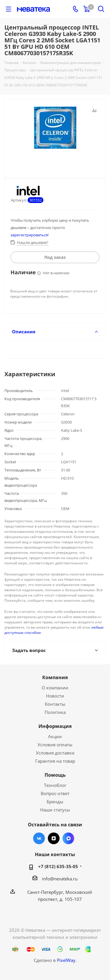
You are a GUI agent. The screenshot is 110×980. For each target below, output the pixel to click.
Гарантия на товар (55, 761)
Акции (55, 736)
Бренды (55, 802)
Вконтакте (39, 838)
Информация (55, 726)
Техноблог (55, 785)
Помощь (55, 775)
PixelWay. (67, 960)
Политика (55, 712)
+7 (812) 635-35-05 (58, 866)
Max (68, 838)
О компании (55, 688)
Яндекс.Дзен (54, 838)
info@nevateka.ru (60, 879)
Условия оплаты (55, 745)
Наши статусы (55, 810)
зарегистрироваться (29, 235)
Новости (55, 696)
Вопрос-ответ (55, 793)
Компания (55, 677)
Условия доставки (55, 753)
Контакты (55, 704)
